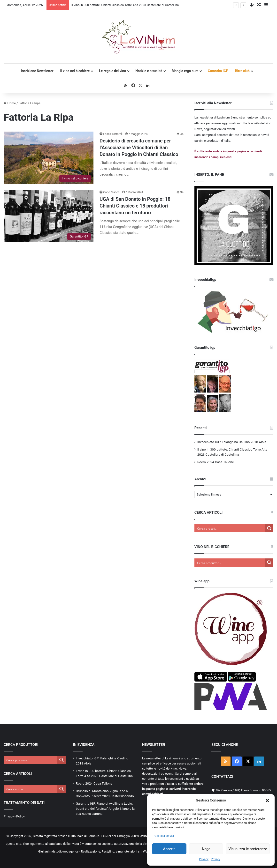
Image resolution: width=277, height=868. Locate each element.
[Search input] (230, 528)
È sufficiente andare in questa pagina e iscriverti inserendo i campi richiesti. (173, 789)
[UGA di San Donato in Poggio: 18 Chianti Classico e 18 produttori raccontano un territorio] (49, 216)
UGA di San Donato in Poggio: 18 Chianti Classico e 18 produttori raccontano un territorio (135, 206)
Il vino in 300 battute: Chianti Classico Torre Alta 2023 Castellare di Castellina (125, 5)
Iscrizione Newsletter (37, 71)
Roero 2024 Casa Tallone (216, 462)
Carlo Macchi (112, 192)
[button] (267, 801)
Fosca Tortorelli (113, 134)
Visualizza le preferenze (248, 849)
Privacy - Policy (14, 816)
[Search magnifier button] (269, 528)
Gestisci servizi (164, 836)
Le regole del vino (112, 71)
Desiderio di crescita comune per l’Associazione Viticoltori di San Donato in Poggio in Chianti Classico (139, 148)
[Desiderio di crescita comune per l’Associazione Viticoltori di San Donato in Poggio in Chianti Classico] (49, 158)
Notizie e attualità (149, 71)
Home (10, 103)
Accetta (169, 849)
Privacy (204, 859)
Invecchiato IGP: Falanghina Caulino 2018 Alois (232, 442)
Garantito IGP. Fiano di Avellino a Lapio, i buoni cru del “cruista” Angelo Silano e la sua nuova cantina (105, 809)
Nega (206, 849)
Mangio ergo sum (185, 71)
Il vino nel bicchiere (75, 71)
